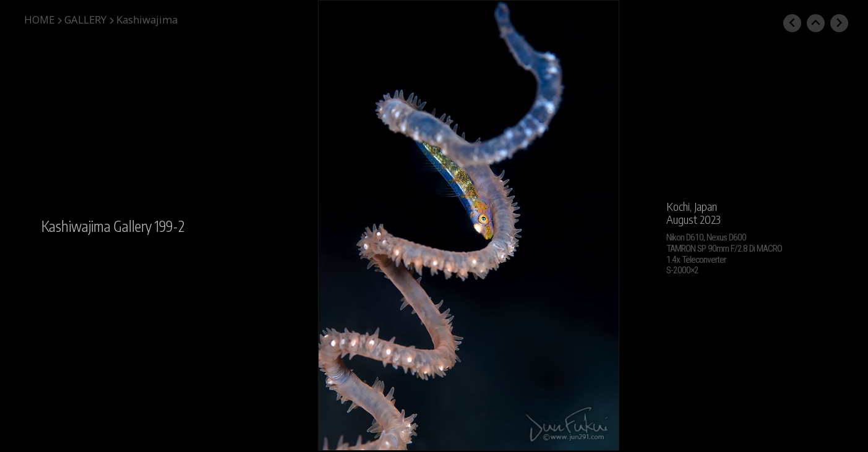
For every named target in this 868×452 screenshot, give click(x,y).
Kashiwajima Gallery (97, 226)
